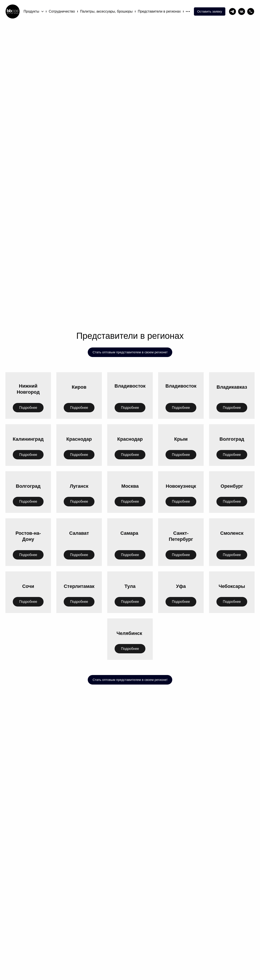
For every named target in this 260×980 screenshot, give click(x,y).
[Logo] (13, 11)
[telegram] (232, 11)
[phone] (251, 11)
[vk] (242, 11)
